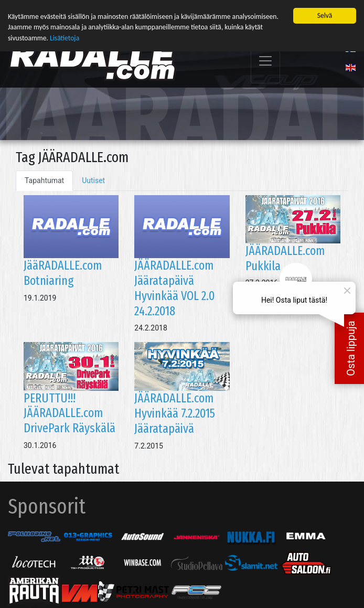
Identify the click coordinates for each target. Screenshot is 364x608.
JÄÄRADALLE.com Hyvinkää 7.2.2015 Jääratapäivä (175, 413)
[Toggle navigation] (265, 61)
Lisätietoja (65, 38)
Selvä (325, 15)
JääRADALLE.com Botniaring (63, 273)
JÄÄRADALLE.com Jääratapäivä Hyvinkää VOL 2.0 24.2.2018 (175, 287)
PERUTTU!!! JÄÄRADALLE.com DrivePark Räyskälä (69, 413)
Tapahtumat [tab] (44, 179)
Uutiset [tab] (93, 179)
